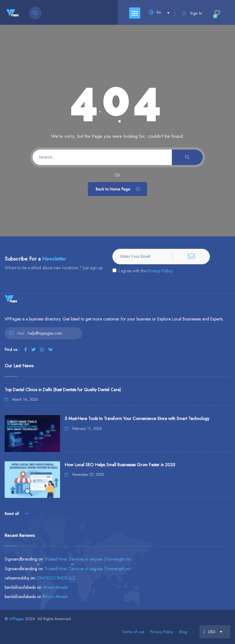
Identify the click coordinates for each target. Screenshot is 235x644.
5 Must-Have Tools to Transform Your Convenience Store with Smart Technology (137, 418)
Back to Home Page (118, 189)
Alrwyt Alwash (55, 587)
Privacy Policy (160, 271)
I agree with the (142, 271)
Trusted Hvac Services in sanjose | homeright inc (88, 559)
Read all (16, 514)
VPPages (16, 619)
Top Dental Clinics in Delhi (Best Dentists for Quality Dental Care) (63, 390)
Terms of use (133, 632)
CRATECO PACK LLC (56, 578)
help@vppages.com (45, 333)
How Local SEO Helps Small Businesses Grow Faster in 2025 (120, 465)
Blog (183, 632)
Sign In (192, 13)
